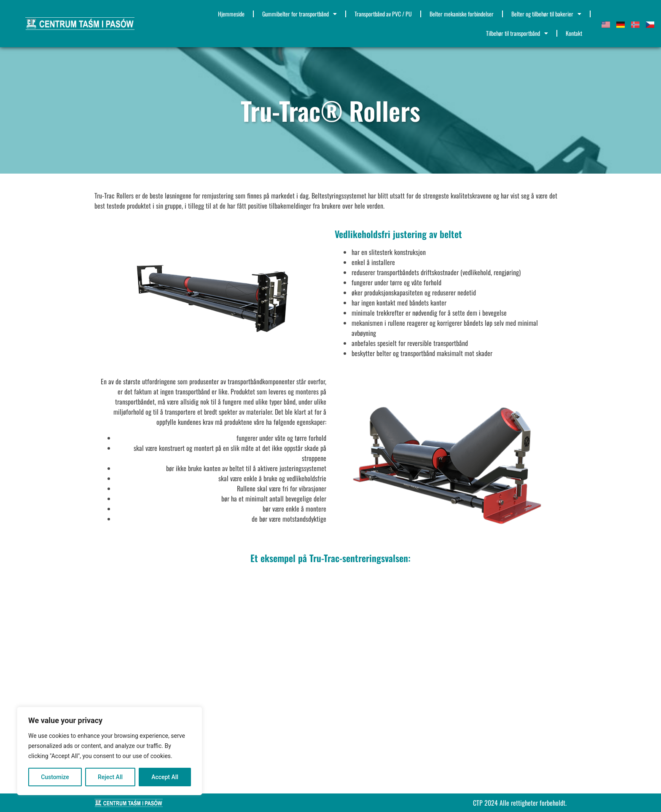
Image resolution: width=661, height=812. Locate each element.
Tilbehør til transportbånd (517, 33)
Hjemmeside (231, 14)
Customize (55, 777)
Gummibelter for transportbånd (300, 14)
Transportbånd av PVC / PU (383, 14)
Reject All (110, 777)
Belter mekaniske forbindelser (462, 14)
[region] (110, 751)
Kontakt (574, 33)
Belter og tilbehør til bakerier (546, 14)
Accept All (165, 777)
